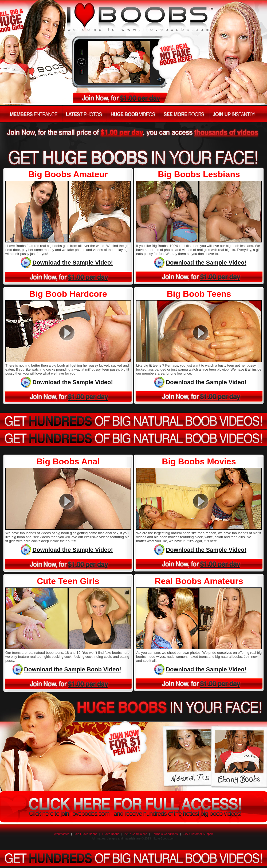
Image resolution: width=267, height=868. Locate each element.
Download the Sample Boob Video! (73, 669)
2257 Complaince (136, 834)
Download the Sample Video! (73, 263)
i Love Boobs (111, 834)
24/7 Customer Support (198, 834)
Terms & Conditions (165, 834)
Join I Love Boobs (86, 834)
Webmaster (61, 834)
